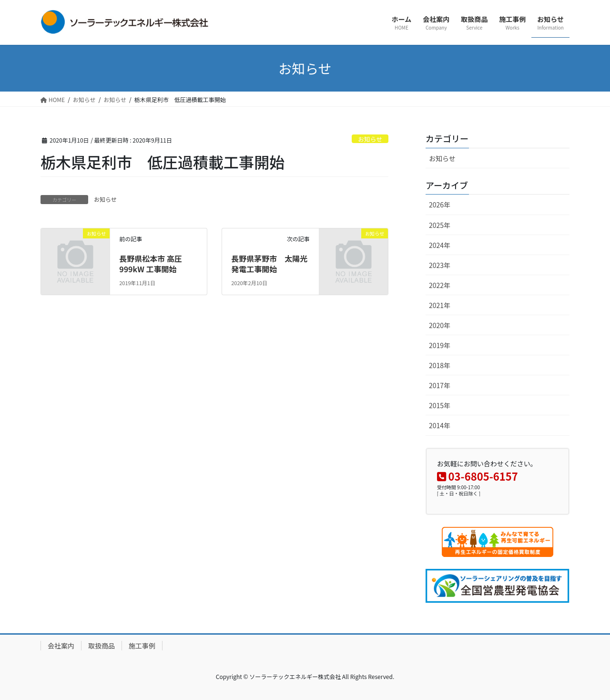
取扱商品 (102, 646)
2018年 (440, 365)
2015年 (440, 405)
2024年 (440, 245)
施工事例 (142, 646)
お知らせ (370, 139)
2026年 (440, 205)
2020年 (440, 325)
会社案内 (61, 646)
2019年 (440, 345)
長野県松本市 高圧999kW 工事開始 (151, 264)
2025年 (440, 225)
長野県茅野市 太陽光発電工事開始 (269, 264)
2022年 (440, 285)
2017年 (440, 385)
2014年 (440, 425)
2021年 (440, 305)
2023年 (440, 265)
